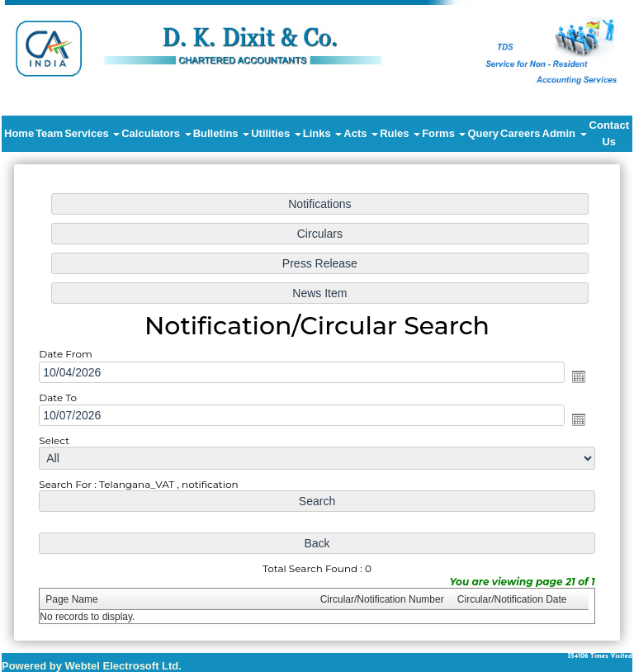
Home (19, 133)
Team (49, 133)
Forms (444, 133)
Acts (361, 133)
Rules (400, 133)
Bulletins (222, 133)
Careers (520, 133)
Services (92, 133)
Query (483, 133)
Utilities (276, 133)
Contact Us (609, 133)
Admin (565, 133)
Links (323, 133)
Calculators (156, 133)
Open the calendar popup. (570, 377)
